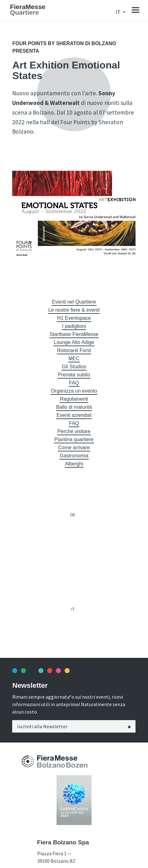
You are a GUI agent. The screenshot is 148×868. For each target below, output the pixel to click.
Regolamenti (74, 399)
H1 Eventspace (74, 318)
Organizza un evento (74, 391)
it (119, 12)
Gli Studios (74, 367)
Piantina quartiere (74, 439)
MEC (74, 359)
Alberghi (74, 464)
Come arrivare (74, 448)
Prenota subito (74, 375)
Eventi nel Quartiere (74, 302)
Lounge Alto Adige (74, 342)
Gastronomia (74, 456)
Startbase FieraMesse (74, 334)
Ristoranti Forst (74, 350)
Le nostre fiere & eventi (74, 310)
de (73, 515)
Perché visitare (74, 431)
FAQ (74, 383)
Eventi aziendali (74, 415)
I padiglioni (74, 326)
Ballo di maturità (74, 407)
